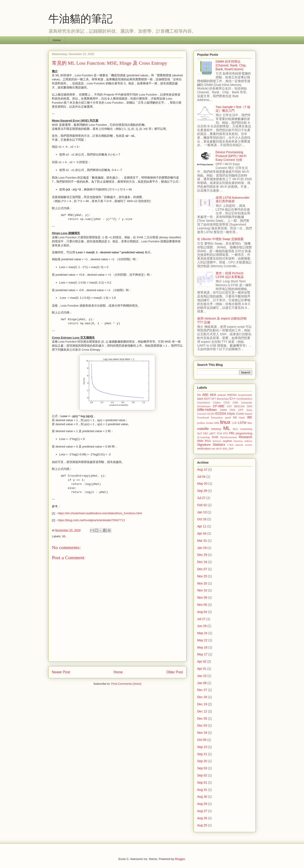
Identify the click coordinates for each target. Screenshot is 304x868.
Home (57, 40)
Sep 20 (202, 761)
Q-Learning (203, 437)
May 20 (202, 484)
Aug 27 (202, 811)
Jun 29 (202, 626)
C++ (232, 399)
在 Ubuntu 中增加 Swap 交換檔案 (220, 239)
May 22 (202, 640)
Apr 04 (202, 533)
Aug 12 (202, 469)
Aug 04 (202, 612)
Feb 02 (202, 505)
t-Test (230, 445)
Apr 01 (202, 669)
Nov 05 (202, 605)
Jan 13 (202, 512)
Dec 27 (202, 690)
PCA (219, 433)
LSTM (242, 423)
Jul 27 (201, 498)
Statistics (219, 445)
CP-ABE (219, 406)
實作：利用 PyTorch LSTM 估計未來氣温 (230, 275)
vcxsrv (249, 445)
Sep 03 (202, 768)
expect (248, 414)
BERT (207, 399)
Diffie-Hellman (207, 410)
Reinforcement (229, 437)
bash (200, 399)
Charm (217, 403)
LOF (234, 423)
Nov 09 (202, 597)
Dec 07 (202, 569)
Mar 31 (202, 541)
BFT (214, 399)
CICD (227, 403)
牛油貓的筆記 (80, 19)
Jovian (209, 423)
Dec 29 (202, 555)
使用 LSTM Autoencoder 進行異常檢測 (233, 199)
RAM (215, 437)
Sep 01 (202, 783)
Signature (204, 445)
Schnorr (217, 441)
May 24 (202, 633)
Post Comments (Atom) (126, 684)
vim (213, 449)
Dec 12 (202, 711)
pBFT (212, 433)
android (222, 395)
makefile (203, 429)
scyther (227, 441)
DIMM (223, 410)
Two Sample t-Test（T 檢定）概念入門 (233, 109)
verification (204, 449)
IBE (250, 417)
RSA (208, 441)
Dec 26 (202, 697)
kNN (217, 423)
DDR (249, 406)
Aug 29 (202, 804)
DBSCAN (239, 406)
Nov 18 (202, 733)
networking (246, 429)
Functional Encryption (210, 418)
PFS (226, 433)
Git (235, 418)
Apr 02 (202, 661)
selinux (248, 441)
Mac (250, 423)
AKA (213, 395)
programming (244, 433)
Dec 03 (202, 725)
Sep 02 (202, 775)
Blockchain (223, 399)
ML (64, 536)
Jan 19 (202, 548)
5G (199, 395)
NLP (200, 433)
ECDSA (221, 414)
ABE (205, 395)
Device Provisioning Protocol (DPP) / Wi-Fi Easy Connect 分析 (231, 156)
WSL (225, 449)
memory (216, 429)
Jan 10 (202, 676)
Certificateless (244, 399)
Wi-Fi (219, 449)
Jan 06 (202, 683)
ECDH (211, 414)
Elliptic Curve (235, 414)
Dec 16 (202, 562)
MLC (235, 429)
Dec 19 (202, 704)
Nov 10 (202, 590)
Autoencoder (245, 395)
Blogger (180, 859)
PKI (232, 433)
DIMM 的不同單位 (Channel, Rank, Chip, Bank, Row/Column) (231, 65)
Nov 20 (202, 583)
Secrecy (238, 441)
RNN (200, 441)
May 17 (202, 654)
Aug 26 (202, 818)
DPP (241, 410)
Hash (242, 418)
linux (225, 422)
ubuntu (239, 445)
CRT (229, 406)
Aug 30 (202, 797)
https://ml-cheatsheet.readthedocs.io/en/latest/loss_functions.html (100, 513)
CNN (235, 403)
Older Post (175, 672)
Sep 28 (202, 491)
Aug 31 (202, 790)
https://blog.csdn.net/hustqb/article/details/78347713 (91, 520)
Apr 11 (202, 526)
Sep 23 (202, 747)
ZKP (231, 449)
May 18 (202, 647)
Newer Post (61, 672)
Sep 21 (202, 754)
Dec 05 (202, 719)
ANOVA (232, 395)
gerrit (228, 418)
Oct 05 (202, 740)
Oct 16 (202, 519)
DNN (232, 410)
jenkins (201, 423)
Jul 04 (201, 477)
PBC (206, 433)
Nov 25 (202, 576)
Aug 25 (202, 825)
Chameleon (204, 403)
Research (245, 437)
